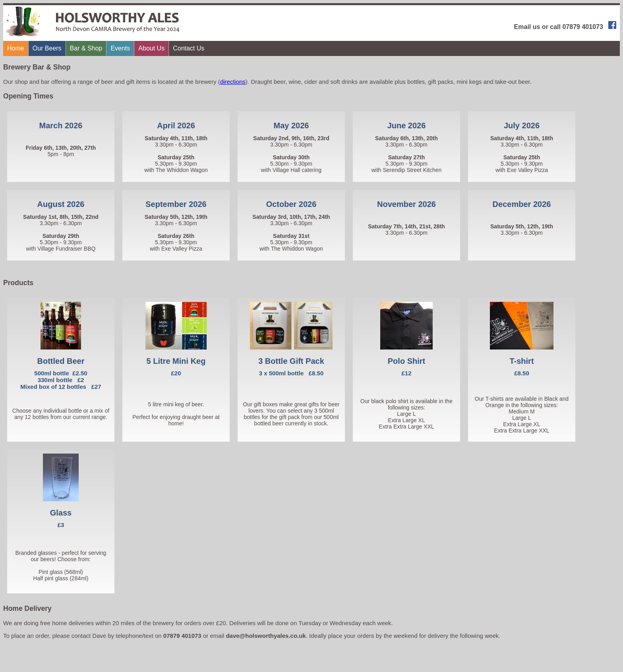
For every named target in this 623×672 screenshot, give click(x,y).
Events (120, 48)
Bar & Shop (86, 48)
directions (233, 82)
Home (16, 48)
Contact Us (189, 48)
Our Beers (47, 48)
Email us (527, 27)
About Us (151, 48)
